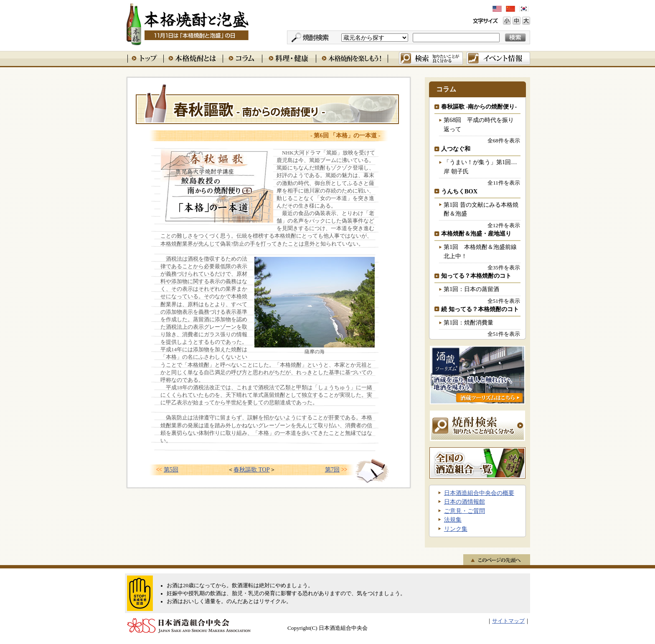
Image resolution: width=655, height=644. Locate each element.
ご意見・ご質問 (465, 511)
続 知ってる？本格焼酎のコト (480, 309)
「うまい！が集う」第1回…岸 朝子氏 (480, 167)
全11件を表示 (504, 183)
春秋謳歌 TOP (252, 469)
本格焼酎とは (193, 58)
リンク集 (456, 529)
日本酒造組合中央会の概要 (479, 493)
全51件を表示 (504, 301)
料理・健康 (289, 58)
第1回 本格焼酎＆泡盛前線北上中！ (480, 251)
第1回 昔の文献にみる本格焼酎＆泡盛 (481, 209)
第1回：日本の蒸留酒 (471, 289)
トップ (145, 58)
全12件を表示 (504, 225)
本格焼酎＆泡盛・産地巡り (476, 233)
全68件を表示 (504, 141)
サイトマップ (508, 621)
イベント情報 (498, 58)
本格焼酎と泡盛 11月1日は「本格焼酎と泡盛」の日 (187, 23)
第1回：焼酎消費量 (468, 322)
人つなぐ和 (456, 149)
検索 (431, 58)
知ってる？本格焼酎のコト (476, 276)
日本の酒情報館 (465, 502)
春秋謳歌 (267, 104)
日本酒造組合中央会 (189, 626)
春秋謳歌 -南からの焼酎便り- (479, 106)
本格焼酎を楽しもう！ (352, 58)
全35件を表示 (504, 267)
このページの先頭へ (497, 560)
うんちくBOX (459, 191)
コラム (242, 58)
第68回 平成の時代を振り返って (479, 124)
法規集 (453, 520)
